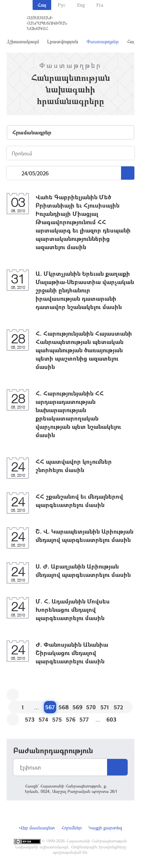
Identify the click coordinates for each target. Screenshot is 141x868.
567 (50, 707)
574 (43, 719)
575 (57, 719)
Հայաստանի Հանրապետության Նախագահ (47, 23)
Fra (100, 5)
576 (71, 719)
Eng (81, 5)
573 (30, 719)
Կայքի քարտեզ (105, 828)
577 (84, 719)
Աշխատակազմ (22, 41)
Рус (62, 5)
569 (77, 707)
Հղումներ (72, 828)
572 (118, 707)
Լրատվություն (63, 41)
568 (64, 707)
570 (91, 707)
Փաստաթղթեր (103, 41)
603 (111, 719)
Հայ (42, 5)
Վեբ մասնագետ (37, 828)
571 (105, 707)
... (14, 173)
